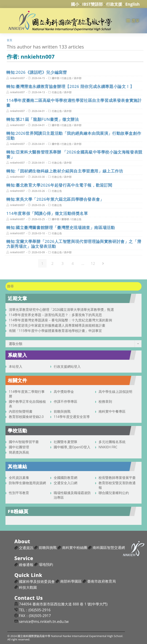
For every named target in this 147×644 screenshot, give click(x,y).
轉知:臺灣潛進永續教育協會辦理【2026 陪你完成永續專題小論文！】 (70, 86)
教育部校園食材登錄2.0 (26, 417)
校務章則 (105, 401)
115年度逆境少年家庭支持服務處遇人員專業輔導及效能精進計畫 (57, 325)
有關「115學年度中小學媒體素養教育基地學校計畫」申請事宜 (55, 331)
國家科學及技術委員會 (37, 581)
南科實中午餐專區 (112, 411)
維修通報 (26, 565)
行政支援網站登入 (67, 366)
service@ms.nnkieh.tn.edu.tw (44, 622)
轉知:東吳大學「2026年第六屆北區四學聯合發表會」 (55, 199)
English (132, 4)
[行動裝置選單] (133, 21)
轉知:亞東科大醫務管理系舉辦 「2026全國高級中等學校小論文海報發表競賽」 (74, 154)
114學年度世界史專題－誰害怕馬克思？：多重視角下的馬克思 (55, 315)
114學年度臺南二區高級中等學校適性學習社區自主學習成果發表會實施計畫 (74, 103)
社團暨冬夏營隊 (65, 442)
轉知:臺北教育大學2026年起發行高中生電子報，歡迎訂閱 (59, 185)
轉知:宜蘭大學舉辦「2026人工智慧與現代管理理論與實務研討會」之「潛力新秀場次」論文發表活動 (74, 244)
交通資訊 (26, 548)
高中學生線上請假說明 (115, 392)
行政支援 (114, 4)
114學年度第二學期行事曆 (27, 394)
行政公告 (67, 78)
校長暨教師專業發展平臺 (117, 478)
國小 (75, 4)
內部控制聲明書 (21, 411)
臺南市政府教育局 (102, 581)
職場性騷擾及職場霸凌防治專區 (72, 495)
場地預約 (46, 564)
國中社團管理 (19, 447)
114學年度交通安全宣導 (72, 417)
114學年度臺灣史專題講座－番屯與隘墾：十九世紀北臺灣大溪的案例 (61, 320)
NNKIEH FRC (108, 447)
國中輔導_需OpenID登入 (72, 447)
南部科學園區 (71, 581)
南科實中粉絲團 (75, 548)
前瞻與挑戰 (62, 411)
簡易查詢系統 (19, 452)
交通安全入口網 (65, 483)
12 (93, 263)
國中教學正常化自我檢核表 (27, 404)
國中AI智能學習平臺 (24, 442)
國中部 (56, 78)
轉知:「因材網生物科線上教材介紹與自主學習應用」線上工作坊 (65, 171)
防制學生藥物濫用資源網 (27, 483)
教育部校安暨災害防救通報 (117, 485)
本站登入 (16, 366)
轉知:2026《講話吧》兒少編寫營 (37, 72)
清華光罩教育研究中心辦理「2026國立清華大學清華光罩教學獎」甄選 (61, 310)
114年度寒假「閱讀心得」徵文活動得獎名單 (47, 213)
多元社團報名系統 (112, 442)
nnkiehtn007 (17, 78)
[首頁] (9, 40)
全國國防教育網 (65, 478)
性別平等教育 (19, 493)
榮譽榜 (65, 219)
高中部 (78, 78)
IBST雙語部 (92, 4)
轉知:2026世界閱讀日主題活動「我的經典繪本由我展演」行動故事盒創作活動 (74, 136)
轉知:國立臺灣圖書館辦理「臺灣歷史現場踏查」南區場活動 (61, 227)
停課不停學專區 (65, 401)
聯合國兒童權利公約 (114, 493)
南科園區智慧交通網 (109, 548)
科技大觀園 (28, 587)
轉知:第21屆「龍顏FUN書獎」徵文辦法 (43, 119)
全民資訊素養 (19, 478)
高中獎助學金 (64, 392)
